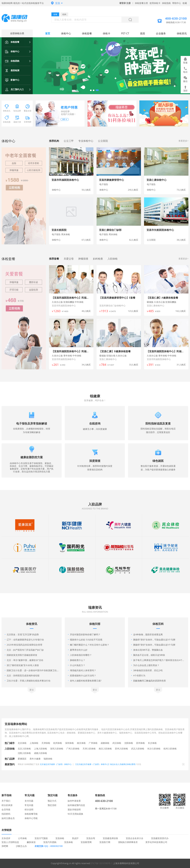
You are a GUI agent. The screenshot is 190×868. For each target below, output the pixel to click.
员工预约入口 (14, 89)
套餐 (55, 14)
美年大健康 (35, 759)
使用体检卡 (155, 3)
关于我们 (6, 801)
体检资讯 (182, 33)
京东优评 (6, 838)
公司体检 (22, 838)
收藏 (185, 3)
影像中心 (12, 80)
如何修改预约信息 (76, 805)
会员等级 (6, 809)
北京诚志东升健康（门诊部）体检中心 (56, 764)
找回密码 (6, 814)
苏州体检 (140, 743)
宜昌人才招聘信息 (10, 842)
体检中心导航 (31, 818)
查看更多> (183, 141)
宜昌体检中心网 (17, 18)
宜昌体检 (60, 838)
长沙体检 (152, 743)
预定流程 (52, 805)
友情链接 (7, 830)
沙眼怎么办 (21, 846)
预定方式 (52, 801)
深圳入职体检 (57, 749)
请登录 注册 (125, 3)
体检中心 (12, 51)
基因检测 (12, 70)
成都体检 (105, 743)
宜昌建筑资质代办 (160, 838)
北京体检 (22, 743)
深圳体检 (69, 743)
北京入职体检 (24, 749)
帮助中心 (177, 3)
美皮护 (75, 838)
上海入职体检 (40, 749)
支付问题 (29, 801)
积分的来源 (7, 805)
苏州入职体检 (121, 749)
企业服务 (161, 33)
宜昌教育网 (86, 842)
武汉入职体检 (138, 749)
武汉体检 (117, 743)
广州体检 (93, 743)
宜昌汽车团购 (50, 842)
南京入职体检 (105, 749)
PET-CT (125, 33)
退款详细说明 (74, 809)
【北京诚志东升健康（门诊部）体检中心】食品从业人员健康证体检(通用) (105, 764)
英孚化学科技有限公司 (156, 842)
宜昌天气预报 (41, 838)
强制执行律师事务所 (128, 842)
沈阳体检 (129, 743)
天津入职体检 (89, 749)
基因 (142, 33)
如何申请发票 (74, 801)
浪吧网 (5, 846)
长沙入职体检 (154, 749)
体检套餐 (12, 42)
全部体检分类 (17, 33)
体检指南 (166, 3)
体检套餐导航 (31, 814)
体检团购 (12, 61)
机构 (64, 14)
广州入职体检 (73, 749)
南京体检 (81, 743)
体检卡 (107, 33)
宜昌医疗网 (105, 842)
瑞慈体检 (48, 759)
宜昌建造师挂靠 (110, 838)
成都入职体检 (40, 753)
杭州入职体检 (170, 749)
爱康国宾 (22, 759)
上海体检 (34, 743)
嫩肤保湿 (31, 842)
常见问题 (29, 805)
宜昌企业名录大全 (135, 838)
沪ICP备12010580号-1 (102, 863)
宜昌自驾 (91, 838)
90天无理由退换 (75, 814)
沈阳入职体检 (24, 753)
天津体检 (46, 743)
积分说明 (29, 809)
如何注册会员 (8, 818)
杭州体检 (58, 743)
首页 (48, 33)
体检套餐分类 (141, 3)
